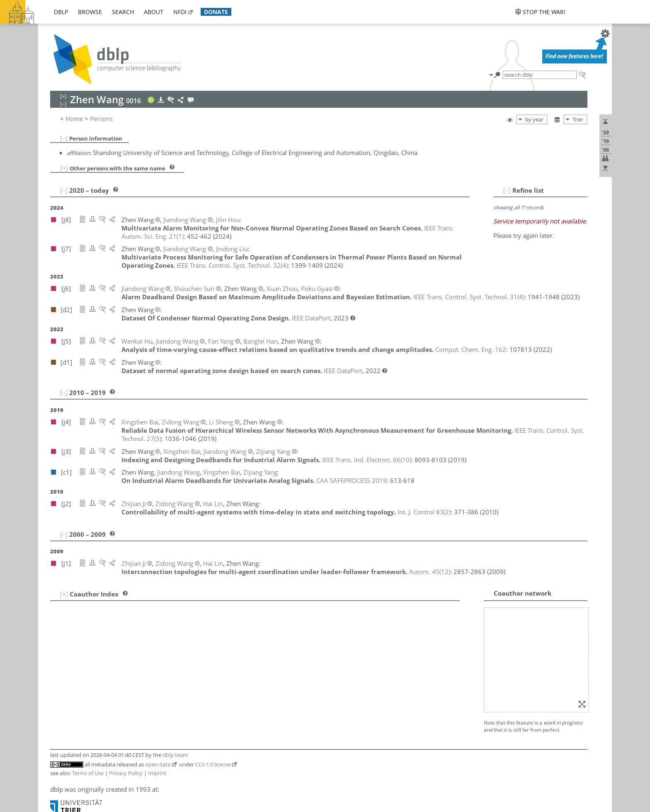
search (123, 12)
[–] (64, 138)
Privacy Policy (126, 773)
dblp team (175, 755)
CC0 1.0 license (213, 764)
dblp (61, 12)
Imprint (157, 773)
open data (158, 764)
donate (216, 12)
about (154, 12)
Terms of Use (88, 773)
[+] (64, 168)
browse (90, 12)
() (232, 265)
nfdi (180, 12)
